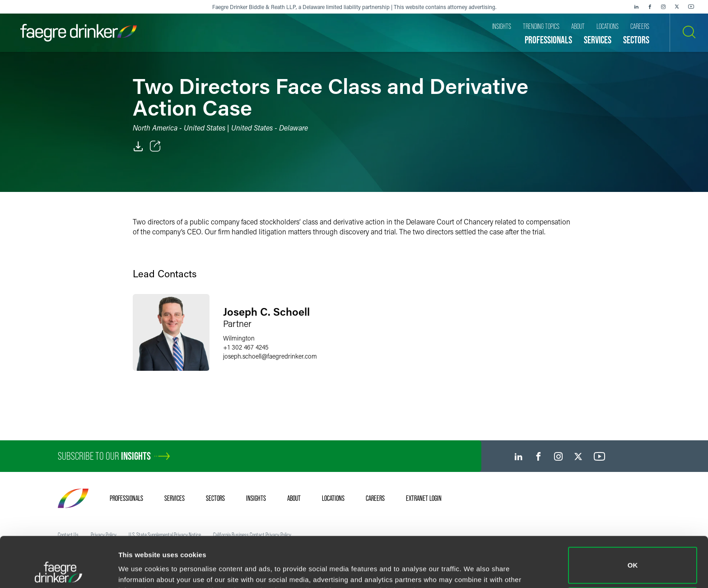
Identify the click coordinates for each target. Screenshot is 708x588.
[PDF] (138, 146)
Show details (139, 568)
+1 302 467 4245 (246, 347)
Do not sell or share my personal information (633, 558)
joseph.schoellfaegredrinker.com (270, 356)
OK (633, 518)
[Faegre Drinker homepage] (79, 33)
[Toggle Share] (155, 146)
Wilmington (239, 338)
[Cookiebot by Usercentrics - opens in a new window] (58, 570)
